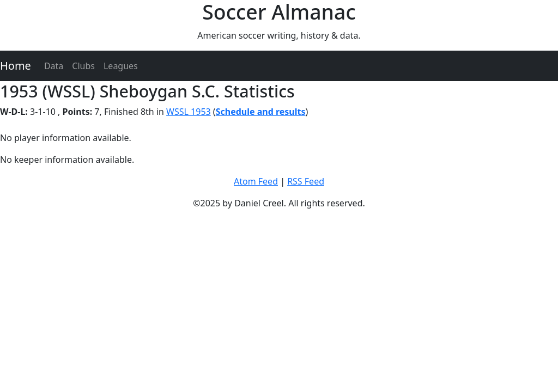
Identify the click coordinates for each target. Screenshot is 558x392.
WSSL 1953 (189, 112)
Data (54, 66)
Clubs (83, 66)
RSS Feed (306, 181)
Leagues (121, 66)
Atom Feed (256, 181)
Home (16, 66)
